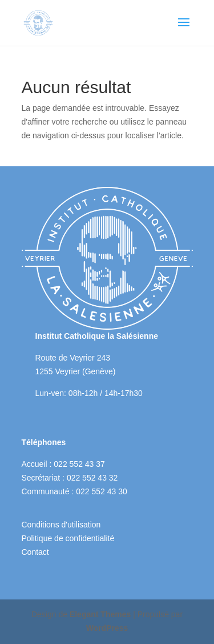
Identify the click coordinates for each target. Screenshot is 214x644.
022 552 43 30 (102, 491)
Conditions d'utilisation (61, 525)
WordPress (107, 628)
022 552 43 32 (92, 478)
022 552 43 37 (79, 464)
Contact (35, 552)
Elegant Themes (100, 614)
